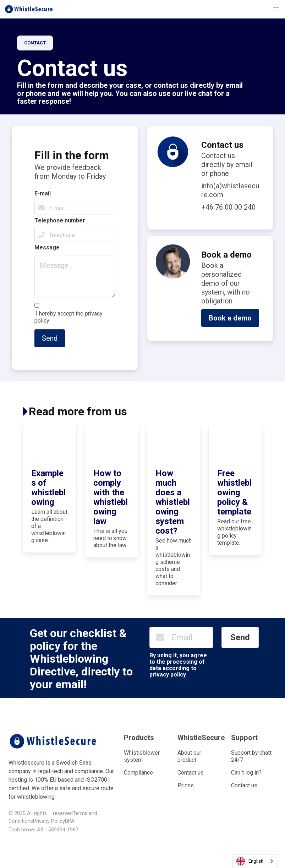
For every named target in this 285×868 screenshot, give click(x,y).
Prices (186, 785)
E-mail (43, 193)
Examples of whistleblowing (48, 488)
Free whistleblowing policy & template (234, 492)
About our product (189, 756)
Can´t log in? (246, 773)
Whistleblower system (142, 756)
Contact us (191, 773)
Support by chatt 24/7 (251, 756)
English (250, 861)
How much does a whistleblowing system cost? (173, 502)
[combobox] (255, 861)
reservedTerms (70, 813)
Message (47, 247)
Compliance (138, 773)
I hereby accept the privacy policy (68, 317)
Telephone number (60, 220)
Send (50, 338)
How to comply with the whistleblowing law (111, 497)
